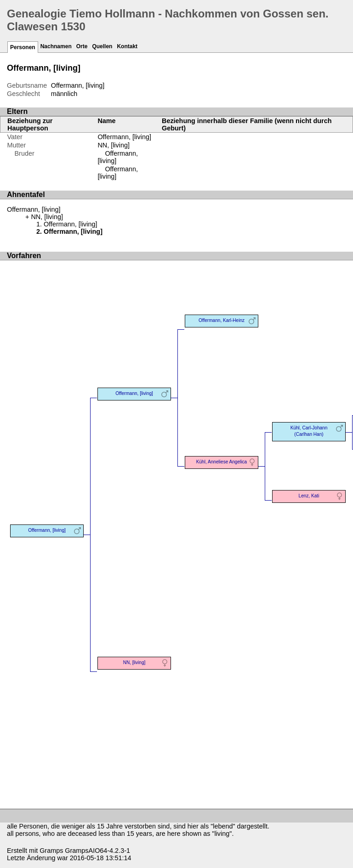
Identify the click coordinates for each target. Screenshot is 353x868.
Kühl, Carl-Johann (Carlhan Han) (309, 431)
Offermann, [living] (124, 137)
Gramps (51, 851)
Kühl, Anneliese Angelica (222, 462)
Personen (23, 47)
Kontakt (127, 46)
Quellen (102, 46)
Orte (82, 46)
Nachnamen (56, 46)
